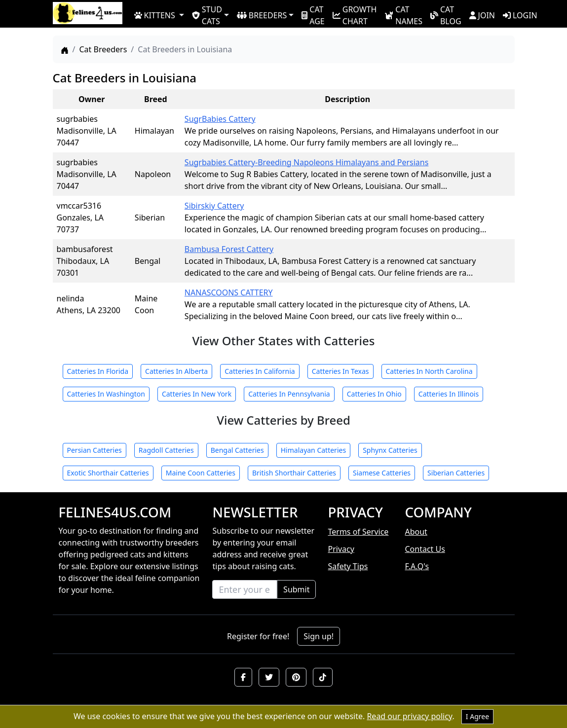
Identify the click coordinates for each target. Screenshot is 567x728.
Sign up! (319, 636)
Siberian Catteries (456, 473)
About (416, 532)
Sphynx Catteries (390, 450)
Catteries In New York (197, 394)
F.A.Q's (417, 566)
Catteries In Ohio (374, 394)
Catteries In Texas (340, 371)
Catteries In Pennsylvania (289, 394)
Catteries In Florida (98, 371)
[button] (243, 677)
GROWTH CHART (355, 15)
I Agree (477, 716)
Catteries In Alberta (176, 371)
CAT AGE (313, 15)
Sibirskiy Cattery (214, 206)
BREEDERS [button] (262, 15)
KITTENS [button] (155, 15)
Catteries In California (260, 371)
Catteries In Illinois (449, 394)
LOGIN (520, 15)
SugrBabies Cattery (220, 119)
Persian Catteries (94, 450)
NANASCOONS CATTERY (229, 292)
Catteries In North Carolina (429, 371)
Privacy (341, 549)
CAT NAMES (403, 15)
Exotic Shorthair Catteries (108, 473)
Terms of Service (358, 532)
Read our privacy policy (409, 716)
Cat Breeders (103, 49)
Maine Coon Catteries (201, 473)
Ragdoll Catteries (166, 450)
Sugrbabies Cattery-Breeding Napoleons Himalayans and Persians (307, 162)
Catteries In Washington (106, 394)
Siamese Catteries (382, 473)
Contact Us (425, 549)
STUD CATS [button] (207, 15)
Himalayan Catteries (313, 450)
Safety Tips (348, 566)
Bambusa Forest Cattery (229, 249)
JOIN (482, 15)
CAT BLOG (446, 15)
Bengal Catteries (237, 450)
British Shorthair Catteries (294, 473)
